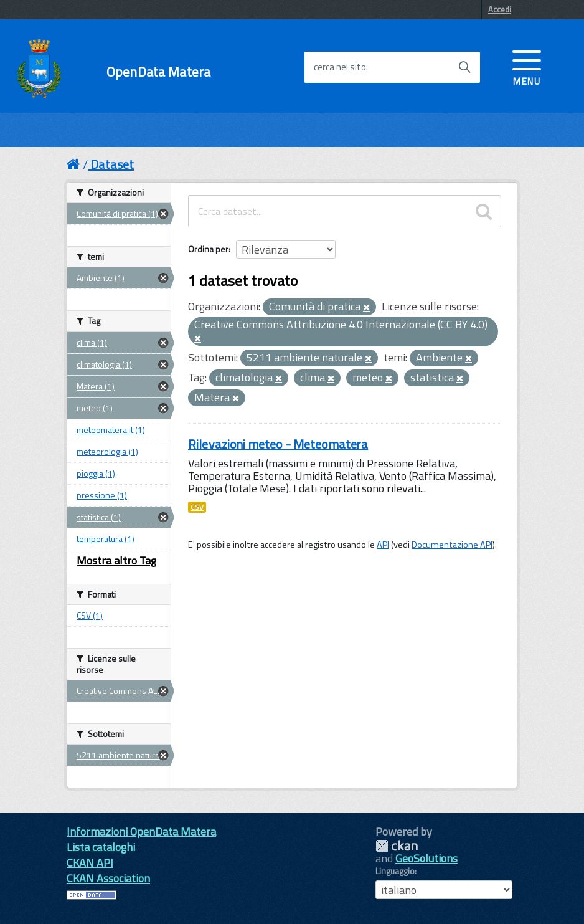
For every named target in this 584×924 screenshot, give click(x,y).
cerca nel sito (340, 67)
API (383, 545)
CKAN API (90, 863)
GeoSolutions (426, 858)
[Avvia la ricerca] (464, 67)
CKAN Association (108, 878)
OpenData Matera (158, 72)
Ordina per (208, 249)
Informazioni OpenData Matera (141, 831)
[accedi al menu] (527, 67)
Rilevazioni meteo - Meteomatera (278, 444)
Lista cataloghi (101, 847)
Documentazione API (452, 545)
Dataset (112, 164)
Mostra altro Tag (116, 560)
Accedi (500, 9)
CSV (197, 507)
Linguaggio (395, 871)
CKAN (397, 846)
